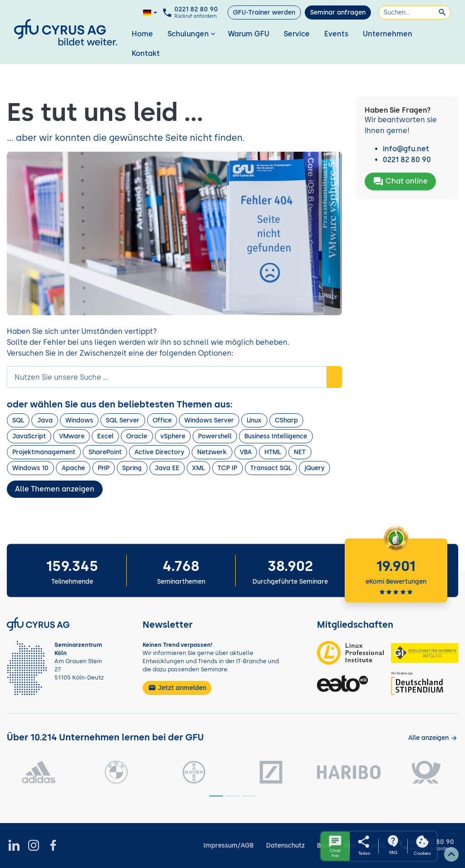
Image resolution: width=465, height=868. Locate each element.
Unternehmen (388, 34)
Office (162, 420)
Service (297, 34)
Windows (79, 420)
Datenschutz (285, 846)
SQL (18, 420)
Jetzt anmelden (177, 688)
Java (45, 420)
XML (198, 468)
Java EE (167, 468)
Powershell (215, 436)
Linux (254, 420)
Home (142, 34)
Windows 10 (30, 468)
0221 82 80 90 (407, 160)
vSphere (173, 436)
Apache (73, 468)
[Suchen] (415, 12)
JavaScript (29, 436)
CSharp (286, 420)
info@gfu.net (406, 149)
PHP (104, 468)
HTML (273, 452)
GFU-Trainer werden (264, 12)
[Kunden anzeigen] (433, 738)
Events (336, 34)
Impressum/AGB (228, 846)
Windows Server (209, 420)
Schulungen (192, 34)
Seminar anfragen (338, 12)
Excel (105, 436)
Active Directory (159, 452)
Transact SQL (271, 468)
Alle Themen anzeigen (55, 489)
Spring (132, 468)
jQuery (314, 468)
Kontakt (146, 53)
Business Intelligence (276, 436)
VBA (246, 452)
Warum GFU (249, 34)
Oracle (137, 436)
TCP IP (227, 468)
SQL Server (123, 420)
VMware (72, 436)
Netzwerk (212, 452)
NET (300, 452)
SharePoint (105, 452)
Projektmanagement (44, 452)
